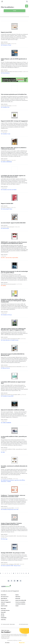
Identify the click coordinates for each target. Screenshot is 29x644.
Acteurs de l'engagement (6, 602)
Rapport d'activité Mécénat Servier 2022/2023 (11, 367)
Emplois (17, 595)
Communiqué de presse (6, 106)
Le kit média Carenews (5, 610)
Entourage (5, 539)
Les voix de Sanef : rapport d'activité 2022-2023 (13, 223)
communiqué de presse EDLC (7, 508)
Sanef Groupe (6, 228)
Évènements (18, 598)
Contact (17, 606)
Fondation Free (6, 107)
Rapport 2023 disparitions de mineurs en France (12, 72)
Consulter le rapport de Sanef (7, 227)
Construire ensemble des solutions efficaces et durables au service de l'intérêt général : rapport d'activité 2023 (13, 301)
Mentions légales (12, 624)
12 (21, 573)
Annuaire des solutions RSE (21, 600)
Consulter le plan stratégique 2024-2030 (10, 564)
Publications (18, 597)
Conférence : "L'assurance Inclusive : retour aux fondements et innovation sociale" (13, 496)
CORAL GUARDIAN (7, 423)
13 (23, 573)
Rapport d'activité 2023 (7, 203)
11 (19, 573)
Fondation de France (7, 315)
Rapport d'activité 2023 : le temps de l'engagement (14, 121)
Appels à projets (4, 606)
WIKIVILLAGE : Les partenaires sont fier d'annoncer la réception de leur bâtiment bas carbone (14, 243)
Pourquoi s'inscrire (5, 600)
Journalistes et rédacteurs (20, 604)
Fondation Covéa (6, 134)
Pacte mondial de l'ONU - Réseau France (12, 566)
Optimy (4, 286)
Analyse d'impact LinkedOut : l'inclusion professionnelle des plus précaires (11, 524)
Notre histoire (4, 595)
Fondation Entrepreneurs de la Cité (10, 509)
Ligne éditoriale (4, 598)
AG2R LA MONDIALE (7, 162)
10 (17, 573)
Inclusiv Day (3, 620)
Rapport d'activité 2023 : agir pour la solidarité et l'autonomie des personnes (14, 148)
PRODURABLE (4, 618)
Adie (4, 452)
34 (26, 573)
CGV (2, 624)
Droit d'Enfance (6, 73)
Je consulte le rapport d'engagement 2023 (10, 339)
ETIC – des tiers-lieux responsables (10, 258)
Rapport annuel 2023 (6, 32)
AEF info (3, 614)
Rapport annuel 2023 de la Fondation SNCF (11, 395)
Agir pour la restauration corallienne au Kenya (13, 410)
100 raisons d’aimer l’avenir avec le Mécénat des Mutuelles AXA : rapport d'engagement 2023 (13, 329)
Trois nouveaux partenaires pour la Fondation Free (14, 94)
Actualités (3, 604)
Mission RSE (3, 609)
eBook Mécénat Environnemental (8, 284)
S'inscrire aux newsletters (20, 602)
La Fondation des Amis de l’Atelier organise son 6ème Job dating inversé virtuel (13, 176)
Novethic (3, 616)
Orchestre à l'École (7, 45)
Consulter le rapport (5, 160)
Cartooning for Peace (7, 209)
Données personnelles (6, 624)
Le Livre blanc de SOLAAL (7, 479)
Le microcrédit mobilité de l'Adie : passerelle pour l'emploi (14, 449)
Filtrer (15, 11)
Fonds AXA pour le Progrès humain (11, 340)
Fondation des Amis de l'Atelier (10, 190)
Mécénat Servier (6, 368)
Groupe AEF (3, 612)
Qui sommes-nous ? (5, 597)
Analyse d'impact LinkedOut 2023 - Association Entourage (14, 536)
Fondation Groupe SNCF (8, 396)
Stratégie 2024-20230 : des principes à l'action (13, 553)
